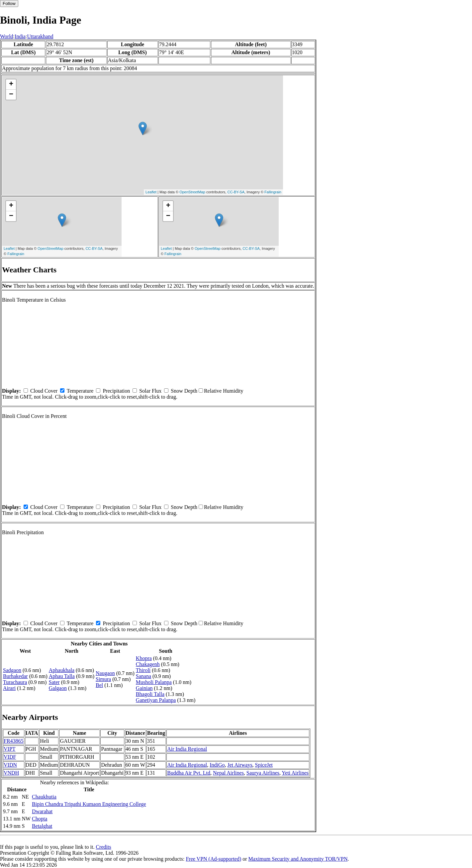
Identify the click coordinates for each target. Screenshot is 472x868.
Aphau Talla (62, 676)
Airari (9, 688)
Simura (103, 679)
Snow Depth (184, 391)
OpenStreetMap (192, 192)
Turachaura (15, 682)
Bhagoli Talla (150, 694)
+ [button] (11, 84)
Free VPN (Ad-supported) (213, 859)
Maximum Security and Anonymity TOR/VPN (298, 859)
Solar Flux (150, 391)
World (7, 36)
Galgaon (58, 688)
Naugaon (105, 673)
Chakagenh (148, 664)
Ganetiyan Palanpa (156, 700)
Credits (103, 847)
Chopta (40, 819)
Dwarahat (42, 811)
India (20, 36)
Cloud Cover (44, 391)
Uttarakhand (40, 36)
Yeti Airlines (295, 773)
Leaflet (151, 192)
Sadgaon (12, 670)
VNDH (11, 773)
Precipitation (116, 391)
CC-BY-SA (236, 192)
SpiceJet (264, 765)
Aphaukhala (62, 670)
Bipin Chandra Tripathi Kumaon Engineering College (89, 804)
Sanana (143, 676)
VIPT (10, 749)
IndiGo (217, 765)
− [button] (11, 95)
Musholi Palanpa (154, 682)
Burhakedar (15, 676)
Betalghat (42, 826)
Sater (54, 682)
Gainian (144, 688)
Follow (9, 3)
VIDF (10, 757)
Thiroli (143, 670)
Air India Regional (187, 749)
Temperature (80, 391)
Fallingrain (273, 192)
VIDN (10, 765)
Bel (99, 685)
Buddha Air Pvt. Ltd (189, 773)
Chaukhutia (44, 797)
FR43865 (14, 741)
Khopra (144, 658)
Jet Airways (240, 765)
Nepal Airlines (228, 773)
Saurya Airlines (263, 773)
